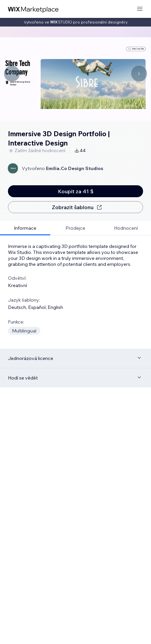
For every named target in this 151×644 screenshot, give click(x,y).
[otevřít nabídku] (140, 9)
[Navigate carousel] (12, 74)
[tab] (25, 228)
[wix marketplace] (33, 9)
